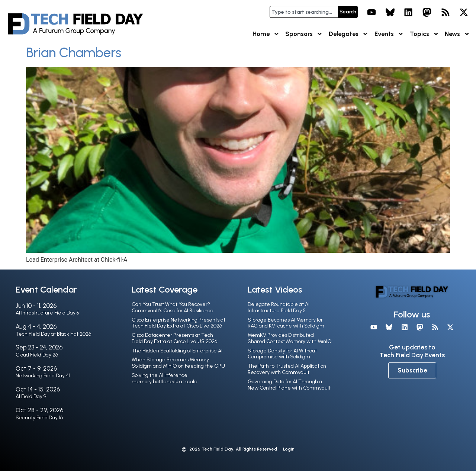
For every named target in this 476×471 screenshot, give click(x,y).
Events (389, 34)
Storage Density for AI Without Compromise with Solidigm (282, 354)
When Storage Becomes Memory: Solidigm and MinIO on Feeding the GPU (178, 363)
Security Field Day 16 (39, 418)
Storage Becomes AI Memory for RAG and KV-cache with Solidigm (286, 323)
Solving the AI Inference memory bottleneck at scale (165, 378)
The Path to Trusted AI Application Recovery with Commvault (287, 369)
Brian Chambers (74, 53)
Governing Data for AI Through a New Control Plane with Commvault (289, 385)
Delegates (349, 34)
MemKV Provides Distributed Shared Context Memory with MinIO (290, 338)
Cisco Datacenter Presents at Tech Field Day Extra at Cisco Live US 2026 (174, 338)
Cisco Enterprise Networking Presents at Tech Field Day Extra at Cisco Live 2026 (178, 323)
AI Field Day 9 (31, 396)
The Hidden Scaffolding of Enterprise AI (177, 351)
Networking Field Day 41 (43, 376)
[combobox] (304, 12)
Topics (424, 34)
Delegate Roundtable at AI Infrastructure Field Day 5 (279, 307)
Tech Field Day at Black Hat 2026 (53, 334)
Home (266, 34)
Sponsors (304, 34)
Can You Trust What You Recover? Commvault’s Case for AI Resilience (173, 307)
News (457, 34)
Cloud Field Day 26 (37, 355)
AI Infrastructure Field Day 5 (47, 313)
